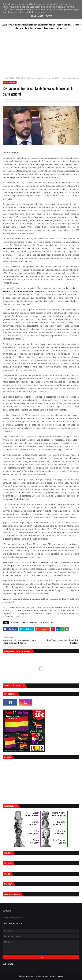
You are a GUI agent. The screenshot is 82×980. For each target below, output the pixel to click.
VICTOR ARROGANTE (17, 78)
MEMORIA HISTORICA (30, 623)
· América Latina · (64, 24)
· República (42, 24)
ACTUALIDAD (15, 623)
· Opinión (52, 24)
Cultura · (20, 28)
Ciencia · (77, 24)
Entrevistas (61, 28)
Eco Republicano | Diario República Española (48, 976)
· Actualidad (16, 24)
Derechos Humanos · (34, 28)
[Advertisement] (41, 55)
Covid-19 (6, 24)
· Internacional (29, 24)
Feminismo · (50, 28)
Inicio (5, 78)
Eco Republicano (11, 99)
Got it (49, 16)
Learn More (37, 16)
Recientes (8, 863)
